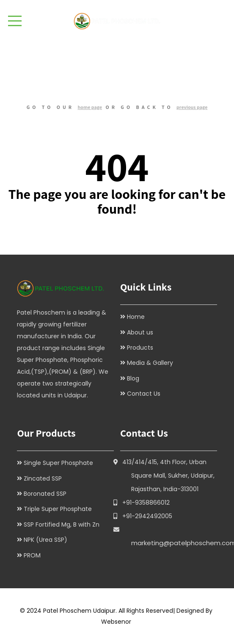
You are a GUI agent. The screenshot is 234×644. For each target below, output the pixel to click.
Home (136, 317)
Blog (133, 378)
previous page (192, 107)
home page (90, 107)
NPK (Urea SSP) (45, 540)
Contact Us (144, 394)
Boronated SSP (45, 494)
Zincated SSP (43, 478)
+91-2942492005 (147, 516)
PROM (32, 555)
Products (140, 348)
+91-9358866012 (146, 503)
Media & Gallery (150, 363)
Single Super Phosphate (58, 463)
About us (140, 332)
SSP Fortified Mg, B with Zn (62, 524)
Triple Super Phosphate (58, 509)
